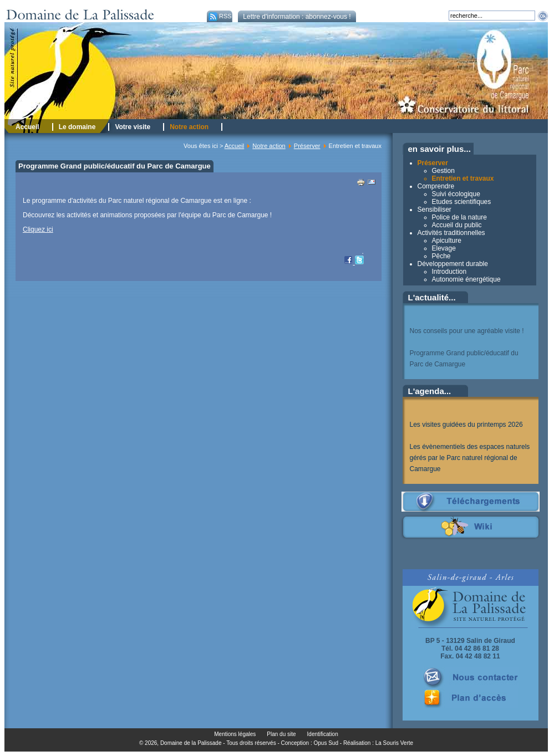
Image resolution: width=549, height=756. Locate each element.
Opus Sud (326, 743)
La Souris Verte (394, 743)
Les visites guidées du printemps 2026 (466, 425)
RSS (219, 16)
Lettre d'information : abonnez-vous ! (297, 17)
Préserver (307, 146)
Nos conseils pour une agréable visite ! (467, 331)
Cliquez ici (38, 229)
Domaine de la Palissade (191, 743)
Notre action (269, 146)
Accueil (234, 146)
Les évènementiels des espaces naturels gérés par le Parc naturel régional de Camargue (470, 458)
